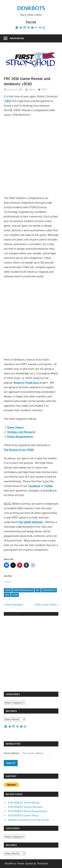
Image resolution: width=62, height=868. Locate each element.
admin (32, 89)
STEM (15, 595)
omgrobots (49, 590)
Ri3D (7, 595)
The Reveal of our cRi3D (19, 450)
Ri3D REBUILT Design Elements (25, 807)
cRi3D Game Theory (46, 605)
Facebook (34, 486)
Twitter (49, 486)
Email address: (12, 753)
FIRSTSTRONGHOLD (23, 590)
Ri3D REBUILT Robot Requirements (28, 811)
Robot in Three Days (26, 383)
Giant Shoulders (14, 605)
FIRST (44, 89)
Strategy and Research (21, 432)
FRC (38, 590)
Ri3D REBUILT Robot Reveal (24, 803)
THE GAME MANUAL (30, 522)
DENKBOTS (31, 8)
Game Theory (15, 427)
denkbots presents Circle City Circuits (29, 820)
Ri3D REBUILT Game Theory (23, 815)
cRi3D (8, 590)
